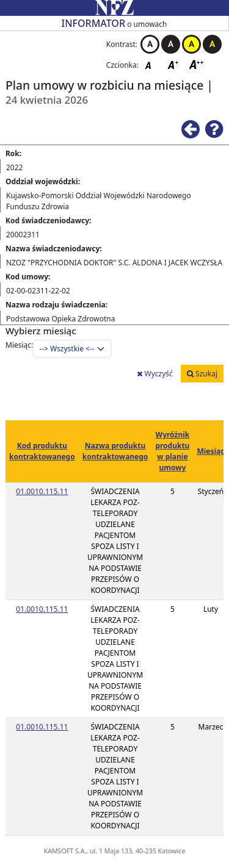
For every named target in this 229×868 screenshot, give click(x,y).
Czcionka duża (197, 64)
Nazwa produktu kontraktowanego (115, 451)
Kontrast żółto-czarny (191, 44)
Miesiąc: (19, 345)
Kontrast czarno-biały (171, 44)
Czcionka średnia (174, 64)
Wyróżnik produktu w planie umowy (172, 451)
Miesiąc (210, 451)
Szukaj (202, 374)
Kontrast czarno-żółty (212, 44)
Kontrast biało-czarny (150, 44)
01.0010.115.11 (42, 491)
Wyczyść (154, 374)
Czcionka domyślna (151, 64)
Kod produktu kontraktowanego (42, 451)
